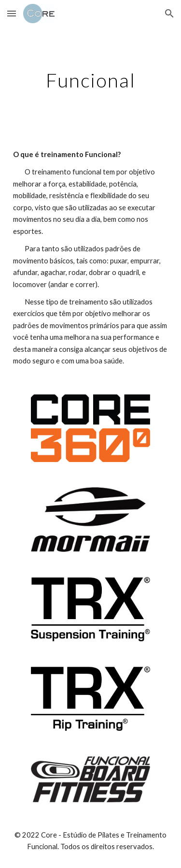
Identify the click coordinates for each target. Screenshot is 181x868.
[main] (91, 80)
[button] (12, 13)
